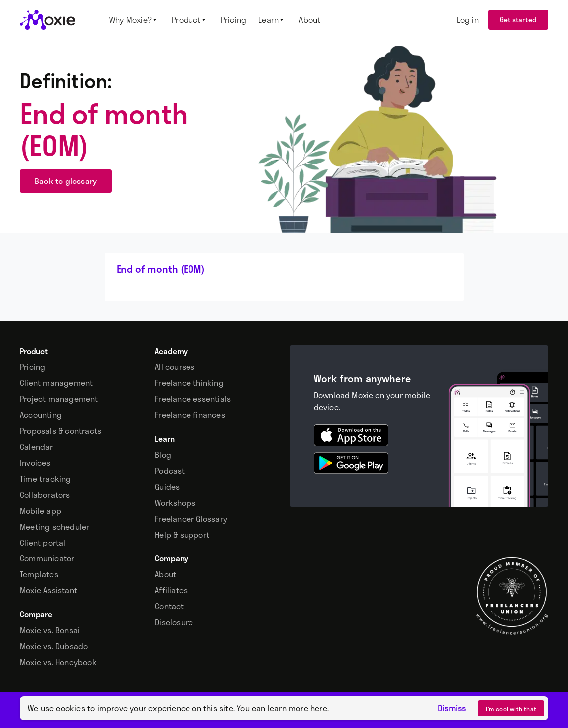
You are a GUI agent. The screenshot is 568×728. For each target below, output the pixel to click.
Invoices (35, 463)
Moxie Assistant (49, 590)
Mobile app (41, 511)
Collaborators (45, 495)
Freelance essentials (193, 399)
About (165, 574)
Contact (169, 606)
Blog (163, 455)
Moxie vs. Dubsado (54, 646)
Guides (167, 487)
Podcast (170, 471)
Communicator (47, 558)
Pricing (33, 367)
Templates (39, 574)
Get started (518, 20)
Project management (59, 399)
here (319, 708)
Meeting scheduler (55, 527)
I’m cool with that (511, 709)
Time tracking (46, 479)
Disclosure (174, 622)
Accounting (41, 415)
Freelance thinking (189, 383)
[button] (134, 20)
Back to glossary (66, 181)
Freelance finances (190, 415)
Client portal (43, 543)
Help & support (182, 535)
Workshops (175, 503)
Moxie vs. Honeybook (58, 662)
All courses (175, 367)
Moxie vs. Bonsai (50, 630)
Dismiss (452, 708)
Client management (56, 383)
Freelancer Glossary (191, 519)
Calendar (37, 447)
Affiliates (171, 590)
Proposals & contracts (61, 431)
